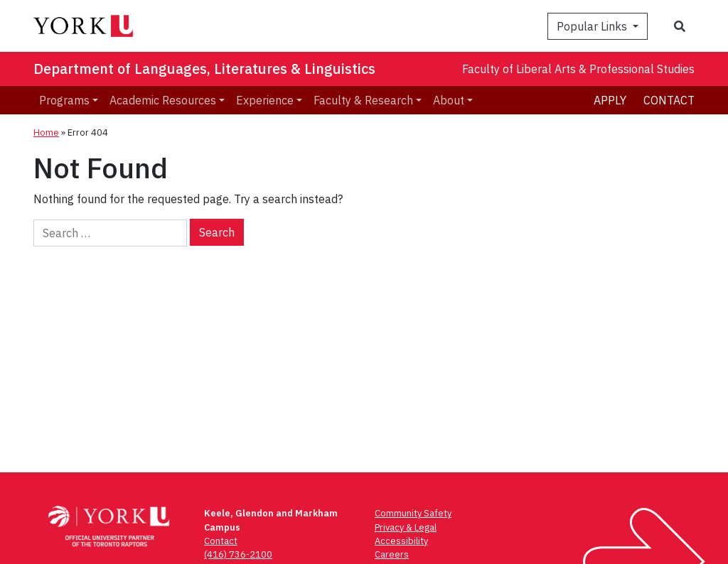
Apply (610, 100)
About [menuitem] (449, 100)
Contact (669, 100)
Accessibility (401, 541)
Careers (392, 554)
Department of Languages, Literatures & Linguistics (204, 69)
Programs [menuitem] (64, 100)
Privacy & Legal (406, 527)
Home (46, 132)
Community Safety (413, 513)
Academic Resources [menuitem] (163, 100)
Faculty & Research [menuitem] (363, 100)
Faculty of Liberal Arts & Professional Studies (578, 69)
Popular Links (593, 26)
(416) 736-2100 (238, 554)
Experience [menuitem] (265, 100)
